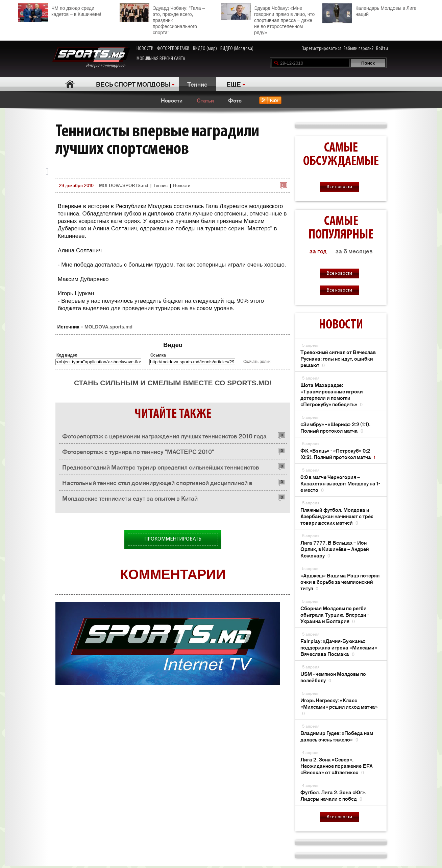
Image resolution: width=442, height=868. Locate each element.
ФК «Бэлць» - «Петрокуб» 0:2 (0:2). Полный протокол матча (338, 454)
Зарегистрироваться (322, 49)
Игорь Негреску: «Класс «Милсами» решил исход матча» (339, 706)
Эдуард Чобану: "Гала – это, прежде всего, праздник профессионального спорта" (162, 19)
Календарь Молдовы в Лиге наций (369, 10)
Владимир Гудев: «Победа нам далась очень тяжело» (337, 736)
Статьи (205, 100)
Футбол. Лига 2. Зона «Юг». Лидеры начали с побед (333, 795)
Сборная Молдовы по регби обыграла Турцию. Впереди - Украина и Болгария (335, 614)
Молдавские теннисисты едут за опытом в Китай (130, 498)
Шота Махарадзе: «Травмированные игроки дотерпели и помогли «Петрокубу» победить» (332, 394)
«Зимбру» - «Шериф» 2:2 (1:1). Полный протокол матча (335, 427)
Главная (70, 84)
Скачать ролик (257, 362)
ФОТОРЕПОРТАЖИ (173, 49)
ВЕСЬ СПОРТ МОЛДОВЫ (133, 84)
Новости (172, 100)
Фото (235, 100)
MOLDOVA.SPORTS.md (124, 185)
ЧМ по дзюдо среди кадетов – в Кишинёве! (60, 10)
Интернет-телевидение (91, 58)
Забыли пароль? (359, 49)
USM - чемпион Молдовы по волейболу (333, 677)
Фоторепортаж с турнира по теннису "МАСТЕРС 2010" (138, 451)
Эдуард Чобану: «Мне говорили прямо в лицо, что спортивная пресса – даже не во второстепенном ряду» (268, 19)
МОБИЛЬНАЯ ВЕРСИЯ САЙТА (161, 59)
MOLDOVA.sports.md (108, 327)
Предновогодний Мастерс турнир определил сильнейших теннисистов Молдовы (161, 469)
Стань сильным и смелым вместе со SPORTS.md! (173, 383)
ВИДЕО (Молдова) (237, 49)
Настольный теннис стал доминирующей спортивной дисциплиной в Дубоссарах (157, 484)
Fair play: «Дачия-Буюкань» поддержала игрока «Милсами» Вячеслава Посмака (339, 647)
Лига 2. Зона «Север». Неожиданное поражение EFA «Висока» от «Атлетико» (337, 766)
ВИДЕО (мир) (205, 49)
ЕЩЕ (234, 84)
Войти (382, 49)
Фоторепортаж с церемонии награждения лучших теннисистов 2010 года (164, 436)
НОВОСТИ (145, 49)
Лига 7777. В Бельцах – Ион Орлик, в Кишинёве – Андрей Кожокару (335, 549)
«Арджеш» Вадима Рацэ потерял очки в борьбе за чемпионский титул (340, 582)
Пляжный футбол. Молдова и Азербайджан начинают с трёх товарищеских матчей (337, 516)
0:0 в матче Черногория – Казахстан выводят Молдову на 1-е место (340, 483)
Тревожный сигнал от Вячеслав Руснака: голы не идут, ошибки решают (338, 358)
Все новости (339, 187)
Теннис (197, 84)
